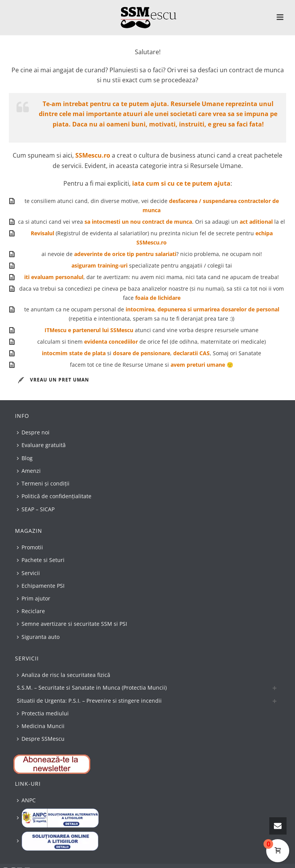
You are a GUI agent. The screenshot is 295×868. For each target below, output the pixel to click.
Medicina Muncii (41, 726)
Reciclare (31, 611)
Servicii (28, 573)
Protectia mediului (43, 713)
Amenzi (29, 471)
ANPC (26, 800)
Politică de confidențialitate (54, 496)
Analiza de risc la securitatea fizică (64, 675)
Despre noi (33, 432)
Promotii (30, 547)
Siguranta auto (38, 637)
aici (67, 155)
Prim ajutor (34, 598)
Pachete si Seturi (41, 560)
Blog (25, 458)
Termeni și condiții (43, 483)
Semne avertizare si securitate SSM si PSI (72, 624)
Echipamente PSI (41, 586)
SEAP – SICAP (36, 509)
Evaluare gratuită (41, 445)
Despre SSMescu (41, 739)
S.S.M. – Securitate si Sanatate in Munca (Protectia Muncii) (92, 688)
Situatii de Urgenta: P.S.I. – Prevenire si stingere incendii (89, 701)
